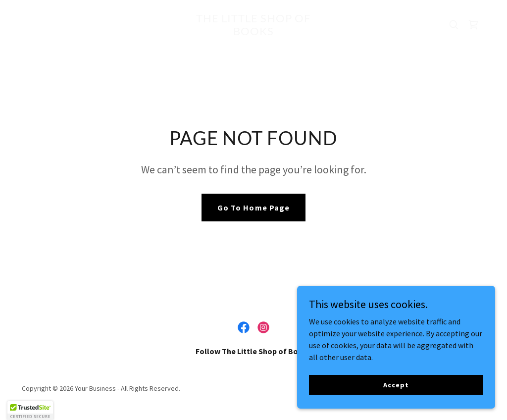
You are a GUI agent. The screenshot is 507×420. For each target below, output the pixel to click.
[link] (253, 32)
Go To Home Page (253, 208)
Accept (396, 384)
